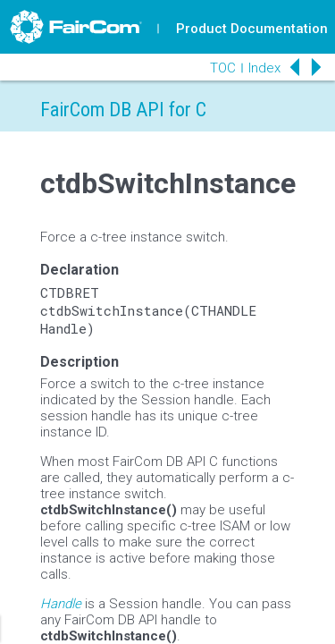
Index (264, 68)
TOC (223, 68)
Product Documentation (252, 29)
